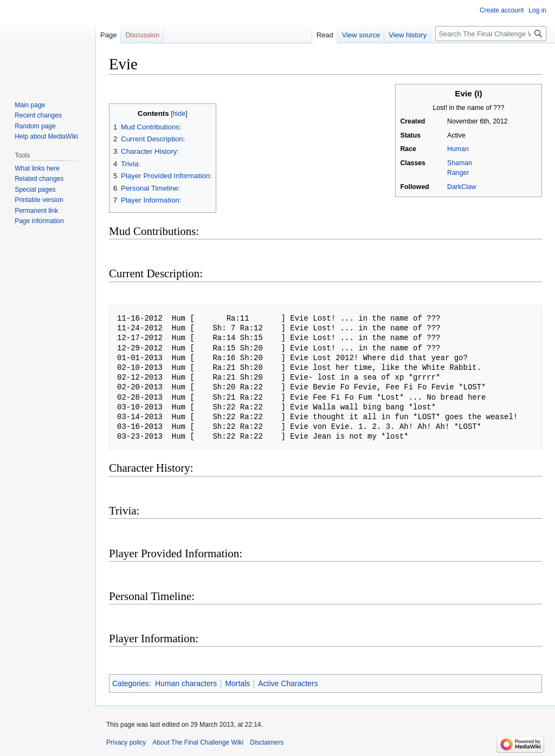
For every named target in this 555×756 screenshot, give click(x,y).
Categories (131, 683)
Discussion (142, 35)
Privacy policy (126, 742)
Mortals (237, 683)
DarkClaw (462, 187)
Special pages (35, 190)
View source (361, 35)
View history (408, 35)
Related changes (39, 179)
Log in (537, 10)
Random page (35, 126)
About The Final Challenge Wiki (198, 742)
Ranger (458, 173)
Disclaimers (267, 742)
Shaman (460, 163)
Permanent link (36, 211)
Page (108, 35)
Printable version (39, 200)
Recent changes (38, 115)
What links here (37, 168)
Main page (30, 105)
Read (325, 35)
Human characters (186, 683)
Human (458, 149)
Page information (39, 221)
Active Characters (288, 683)
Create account (502, 10)
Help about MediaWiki (46, 136)
